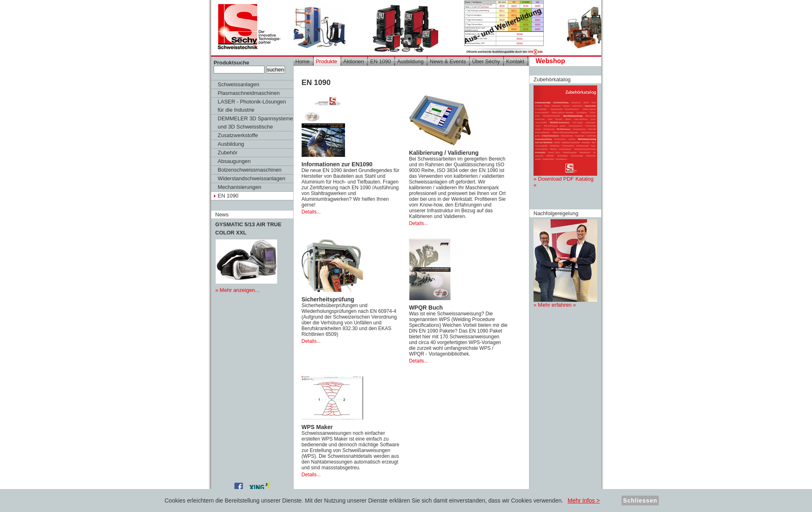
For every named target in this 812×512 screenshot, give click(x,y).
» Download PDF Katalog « (565, 137)
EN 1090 (228, 196)
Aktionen (354, 61)
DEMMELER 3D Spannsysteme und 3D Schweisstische (255, 123)
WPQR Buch (426, 308)
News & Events (448, 61)
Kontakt (515, 61)
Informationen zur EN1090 (337, 164)
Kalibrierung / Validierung (444, 153)
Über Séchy (486, 61)
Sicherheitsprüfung (328, 299)
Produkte (327, 61)
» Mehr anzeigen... (237, 290)
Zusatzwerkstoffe (238, 135)
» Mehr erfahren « (565, 264)
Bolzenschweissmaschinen (250, 170)
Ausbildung (231, 144)
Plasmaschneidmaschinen (249, 93)
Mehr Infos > (584, 501)
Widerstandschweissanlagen (252, 178)
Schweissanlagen (238, 84)
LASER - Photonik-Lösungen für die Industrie (252, 106)
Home (302, 61)
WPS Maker (317, 427)
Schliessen (640, 501)
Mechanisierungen (239, 187)
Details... (311, 212)
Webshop (550, 61)
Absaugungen (234, 161)
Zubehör (228, 153)
